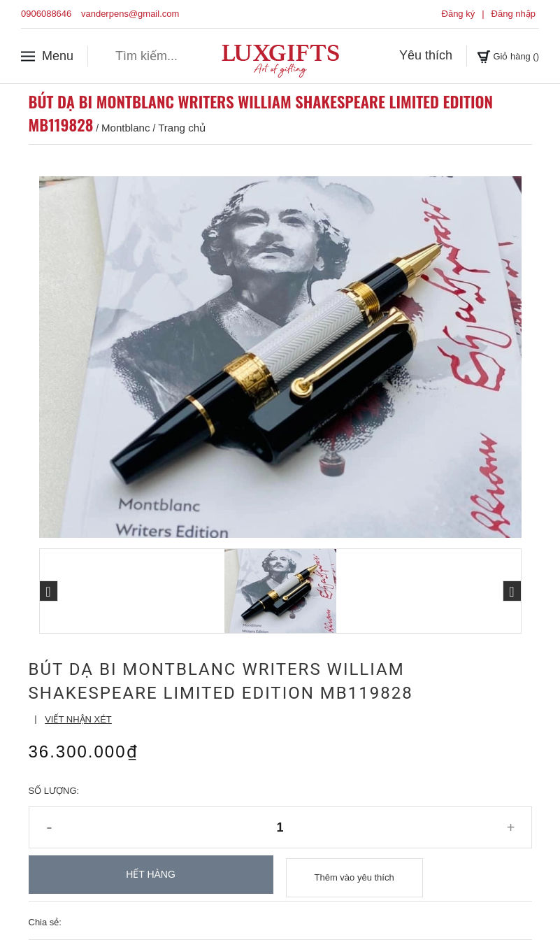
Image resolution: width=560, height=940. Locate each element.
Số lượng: (54, 791)
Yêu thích (407, 55)
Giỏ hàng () (498, 55)
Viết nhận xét (78, 719)
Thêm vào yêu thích (354, 875)
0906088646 (46, 14)
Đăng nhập (514, 14)
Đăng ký (459, 14)
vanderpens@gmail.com (130, 14)
